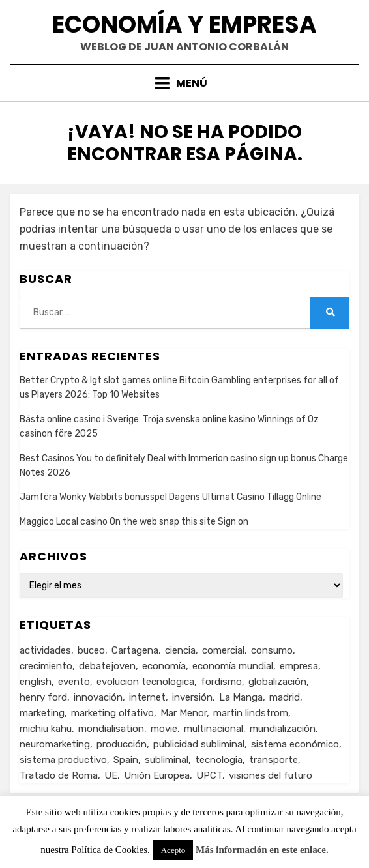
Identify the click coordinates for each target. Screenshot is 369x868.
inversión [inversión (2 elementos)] (192, 697)
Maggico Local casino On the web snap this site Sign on (134, 522)
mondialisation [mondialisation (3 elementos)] (111, 729)
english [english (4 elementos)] (36, 682)
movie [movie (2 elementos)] (164, 729)
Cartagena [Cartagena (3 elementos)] (135, 650)
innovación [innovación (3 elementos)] (98, 697)
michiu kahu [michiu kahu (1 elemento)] (46, 729)
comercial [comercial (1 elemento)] (223, 650)
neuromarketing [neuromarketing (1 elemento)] (55, 744)
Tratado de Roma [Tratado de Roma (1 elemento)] (59, 775)
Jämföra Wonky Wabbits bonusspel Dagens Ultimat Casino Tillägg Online (170, 497)
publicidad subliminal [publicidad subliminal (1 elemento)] (199, 744)
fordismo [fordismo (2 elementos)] (221, 682)
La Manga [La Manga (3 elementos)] (241, 697)
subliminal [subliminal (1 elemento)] (167, 760)
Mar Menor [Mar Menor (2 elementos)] (184, 713)
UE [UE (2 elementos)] (111, 775)
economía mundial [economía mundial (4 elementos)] (233, 666)
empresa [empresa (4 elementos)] (299, 666)
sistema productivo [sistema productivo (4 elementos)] (63, 760)
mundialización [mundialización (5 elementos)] (283, 729)
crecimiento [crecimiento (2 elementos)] (46, 666)
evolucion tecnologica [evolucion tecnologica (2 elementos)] (145, 682)
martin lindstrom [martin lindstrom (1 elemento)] (251, 713)
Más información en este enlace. (262, 850)
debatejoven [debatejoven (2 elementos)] (107, 666)
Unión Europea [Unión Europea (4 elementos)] (157, 775)
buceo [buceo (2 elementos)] (91, 650)
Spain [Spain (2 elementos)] (126, 760)
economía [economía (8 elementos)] (164, 666)
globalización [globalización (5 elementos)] (277, 682)
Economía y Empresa (184, 24)
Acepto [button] (173, 850)
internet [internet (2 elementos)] (147, 697)
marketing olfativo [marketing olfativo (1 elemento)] (112, 713)
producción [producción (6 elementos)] (122, 744)
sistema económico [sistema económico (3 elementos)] (295, 744)
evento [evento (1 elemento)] (74, 682)
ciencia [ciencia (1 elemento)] (180, 650)
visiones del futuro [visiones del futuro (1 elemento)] (271, 775)
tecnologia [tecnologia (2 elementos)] (219, 760)
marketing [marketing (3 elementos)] (42, 713)
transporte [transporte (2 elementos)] (273, 760)
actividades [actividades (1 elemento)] (45, 650)
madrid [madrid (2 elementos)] (285, 697)
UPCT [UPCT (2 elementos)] (209, 775)
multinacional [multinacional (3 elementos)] (214, 729)
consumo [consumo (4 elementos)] (272, 650)
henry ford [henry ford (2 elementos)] (43, 697)
